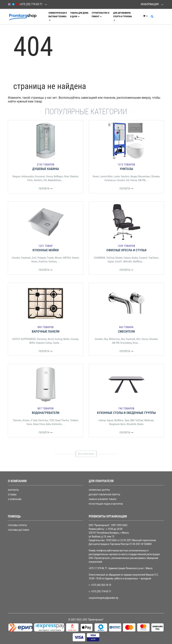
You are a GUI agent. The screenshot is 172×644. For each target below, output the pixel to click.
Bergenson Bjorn (117, 424)
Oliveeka (155, 176)
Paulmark (26, 258)
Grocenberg (126, 343)
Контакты (13, 490)
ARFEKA (67, 258)
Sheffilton (137, 262)
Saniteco (38, 180)
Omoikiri (16, 258)
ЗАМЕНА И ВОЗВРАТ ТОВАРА (103, 499)
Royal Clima (39, 424)
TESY (52, 420)
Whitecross (114, 339)
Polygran (42, 258)
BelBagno (58, 176)
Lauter (117, 176)
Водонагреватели (46, 413)
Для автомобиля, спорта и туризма (123, 16)
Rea (106, 339)
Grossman (40, 176)
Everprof (143, 258)
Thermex (17, 420)
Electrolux (42, 339)
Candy (56, 343)
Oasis (29, 424)
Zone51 (119, 262)
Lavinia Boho (106, 176)
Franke (51, 258)
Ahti (138, 339)
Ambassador (28, 176)
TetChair (110, 258)
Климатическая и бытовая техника (58, 16)
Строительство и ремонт (101, 15)
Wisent (58, 258)
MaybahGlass (55, 180)
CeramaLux (110, 180)
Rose (135, 343)
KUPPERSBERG (28, 339)
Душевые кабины (46, 169)
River (67, 176)
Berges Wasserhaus (140, 176)
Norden (119, 258)
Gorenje (75, 339)
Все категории (86, 454)
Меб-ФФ (127, 262)
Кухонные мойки (46, 250)
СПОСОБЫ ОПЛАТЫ (17, 525)
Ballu (48, 424)
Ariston (26, 420)
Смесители (126, 331)
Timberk (74, 420)
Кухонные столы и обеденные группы (126, 413)
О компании (15, 499)
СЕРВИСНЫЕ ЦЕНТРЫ (99, 490)
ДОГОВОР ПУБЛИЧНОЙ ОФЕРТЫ (104, 495)
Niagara (16, 176)
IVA (45, 180)
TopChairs (154, 258)
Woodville (131, 424)
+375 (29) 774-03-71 (29, 4)
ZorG (34, 258)
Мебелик (149, 420)
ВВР (132, 420)
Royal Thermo (62, 420)
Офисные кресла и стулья (126, 250)
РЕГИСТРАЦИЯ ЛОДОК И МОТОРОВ (106, 504)
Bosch (51, 339)
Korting (59, 339)
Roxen (96, 176)
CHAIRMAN (100, 258)
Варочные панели (46, 331)
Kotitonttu (57, 424)
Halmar (127, 258)
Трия (127, 420)
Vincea (49, 176)
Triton (30, 180)
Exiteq (49, 343)
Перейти (46, 189)
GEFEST (16, 339)
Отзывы (12, 495)
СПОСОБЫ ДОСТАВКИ (18, 530)
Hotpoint (40, 343)
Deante (75, 258)
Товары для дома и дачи (79, 15)
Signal (111, 262)
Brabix (135, 258)
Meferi (67, 339)
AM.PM (142, 180)
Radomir (74, 176)
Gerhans (53, 262)
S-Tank (34, 420)
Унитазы (126, 169)
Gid (127, 180)
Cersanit (121, 180)
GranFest (43, 262)
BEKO (32, 343)
